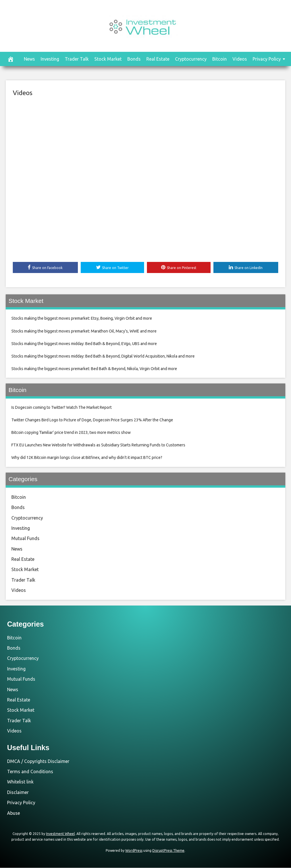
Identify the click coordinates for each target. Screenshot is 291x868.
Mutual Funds (25, 539)
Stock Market (108, 59)
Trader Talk (77, 59)
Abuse (13, 813)
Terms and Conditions (30, 772)
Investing (50, 59)
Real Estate (158, 59)
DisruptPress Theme (168, 851)
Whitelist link (20, 782)
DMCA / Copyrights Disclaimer (38, 761)
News (29, 59)
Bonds (134, 59)
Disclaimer (18, 792)
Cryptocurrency (191, 59)
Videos (240, 59)
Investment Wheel (60, 834)
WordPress (134, 851)
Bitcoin (220, 59)
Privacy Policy (267, 59)
